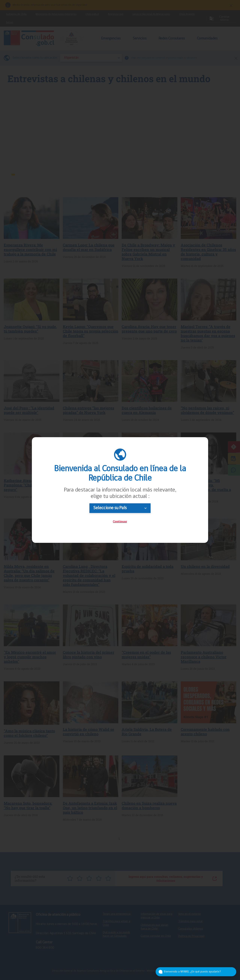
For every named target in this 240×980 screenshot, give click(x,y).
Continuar (120, 521)
